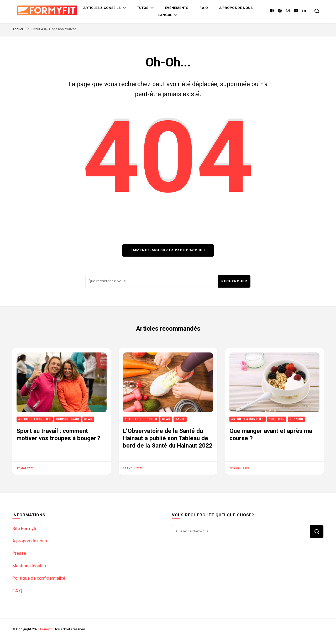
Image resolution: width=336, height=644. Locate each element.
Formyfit (46, 629)
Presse (19, 553)
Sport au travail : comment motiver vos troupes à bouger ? (58, 435)
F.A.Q (204, 8)
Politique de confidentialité (39, 578)
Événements (177, 8)
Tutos (143, 8)
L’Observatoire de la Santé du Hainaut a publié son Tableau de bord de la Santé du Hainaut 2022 (168, 438)
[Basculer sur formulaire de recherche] (317, 11)
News (88, 419)
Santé (180, 419)
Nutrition (277, 419)
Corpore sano (68, 419)
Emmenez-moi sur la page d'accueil (168, 250)
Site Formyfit (25, 528)
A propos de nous (236, 8)
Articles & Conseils (102, 8)
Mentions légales (29, 566)
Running (296, 419)
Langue (165, 15)
